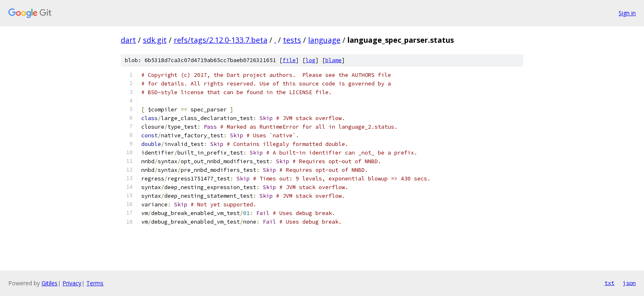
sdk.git (155, 40)
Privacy (72, 283)
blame (333, 60)
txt (609, 283)
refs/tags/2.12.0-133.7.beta (221, 40)
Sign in (627, 13)
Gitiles (49, 283)
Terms (95, 283)
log (310, 60)
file (289, 60)
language (324, 40)
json (629, 283)
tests (292, 40)
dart (128, 40)
